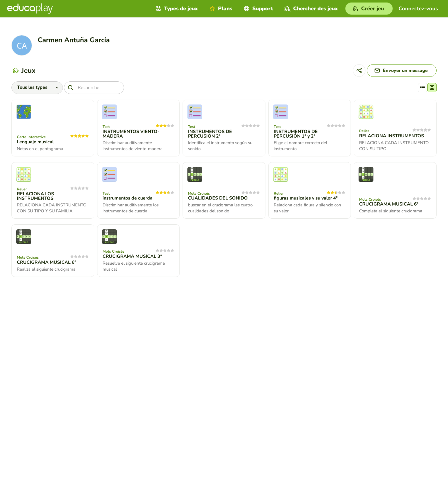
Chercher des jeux (311, 9)
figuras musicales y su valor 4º (306, 198)
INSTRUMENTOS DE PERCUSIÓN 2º (210, 134)
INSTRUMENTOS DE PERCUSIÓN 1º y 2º (296, 134)
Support (258, 9)
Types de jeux (176, 9)
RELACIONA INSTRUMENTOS (392, 136)
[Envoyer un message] (402, 71)
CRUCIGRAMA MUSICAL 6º (389, 204)
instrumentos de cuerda (128, 198)
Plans (220, 9)
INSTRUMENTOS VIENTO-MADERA (131, 134)
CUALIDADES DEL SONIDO (218, 198)
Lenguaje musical (35, 142)
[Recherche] (94, 88)
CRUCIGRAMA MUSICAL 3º (132, 256)
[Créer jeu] (369, 9)
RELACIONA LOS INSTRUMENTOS (35, 196)
